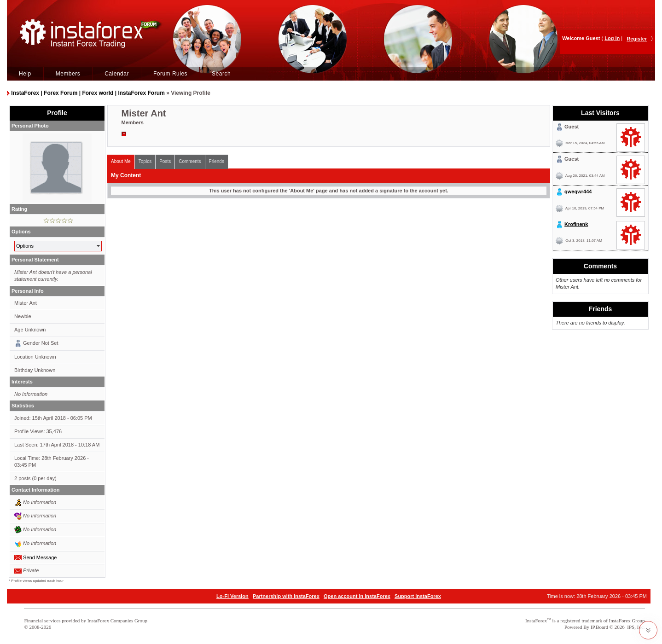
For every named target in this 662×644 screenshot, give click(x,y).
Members (68, 74)
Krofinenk (576, 224)
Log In (612, 38)
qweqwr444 (578, 191)
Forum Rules (170, 74)
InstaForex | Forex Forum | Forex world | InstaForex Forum (88, 93)
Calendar (117, 74)
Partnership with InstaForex (286, 596)
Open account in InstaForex (357, 596)
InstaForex (536, 621)
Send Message (40, 557)
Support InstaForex (418, 596)
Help (25, 74)
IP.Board (599, 627)
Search (221, 74)
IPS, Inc (635, 627)
